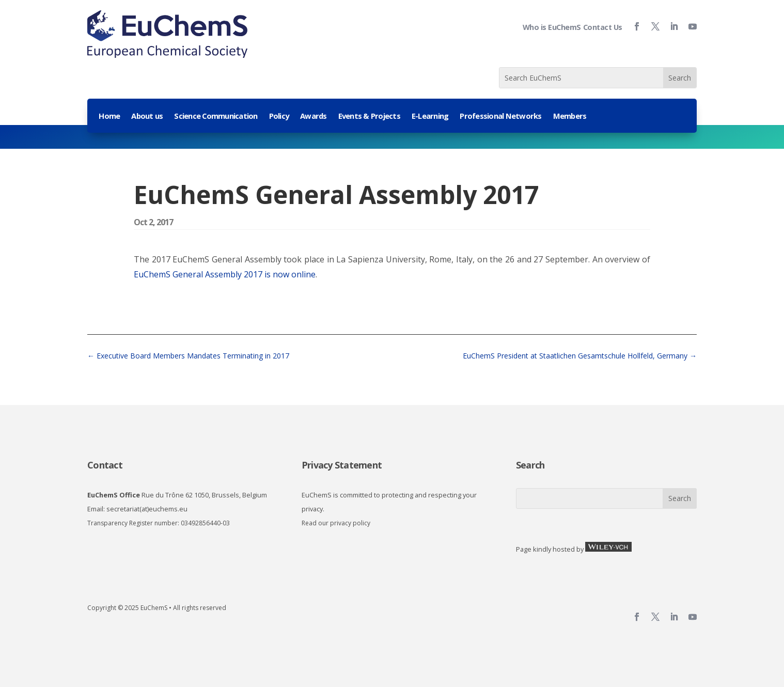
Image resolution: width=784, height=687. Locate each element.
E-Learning (430, 116)
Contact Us (603, 27)
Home (109, 116)
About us (147, 116)
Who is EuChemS (552, 27)
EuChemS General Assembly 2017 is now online (225, 274)
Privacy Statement (342, 465)
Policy (279, 116)
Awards (313, 116)
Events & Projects (369, 116)
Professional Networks (500, 116)
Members (570, 116)
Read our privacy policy (336, 523)
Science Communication (216, 116)
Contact (105, 465)
